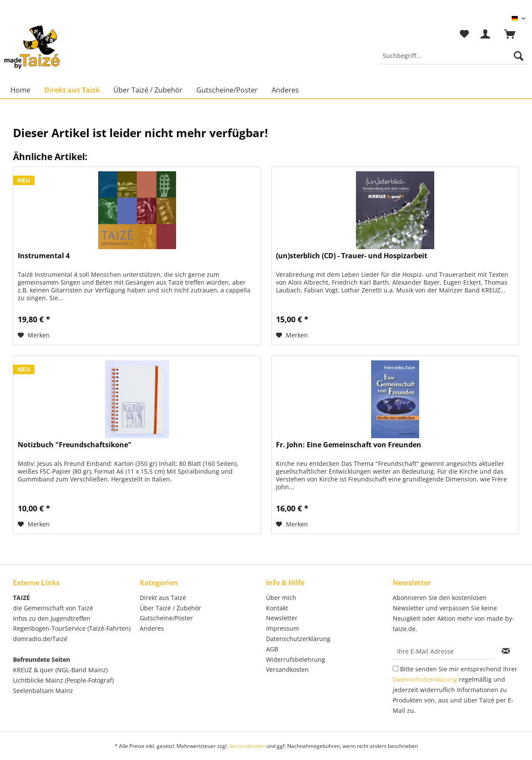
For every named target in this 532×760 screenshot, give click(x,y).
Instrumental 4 (44, 256)
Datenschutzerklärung (298, 639)
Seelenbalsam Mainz (43, 691)
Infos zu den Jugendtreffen (52, 618)
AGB (272, 649)
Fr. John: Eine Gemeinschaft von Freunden (349, 445)
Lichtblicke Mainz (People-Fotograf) (63, 680)
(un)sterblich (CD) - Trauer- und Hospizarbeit (352, 256)
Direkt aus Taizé (163, 598)
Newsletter (282, 618)
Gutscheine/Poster (166, 618)
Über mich (281, 598)
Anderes (152, 628)
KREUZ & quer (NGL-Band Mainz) (60, 670)
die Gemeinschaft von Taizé (53, 608)
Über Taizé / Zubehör (170, 608)
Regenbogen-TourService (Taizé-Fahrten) (72, 628)
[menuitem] (453, 60)
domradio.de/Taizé (40, 639)
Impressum (282, 628)
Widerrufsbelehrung (296, 659)
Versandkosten (287, 669)
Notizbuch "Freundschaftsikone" (75, 445)
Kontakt (277, 608)
